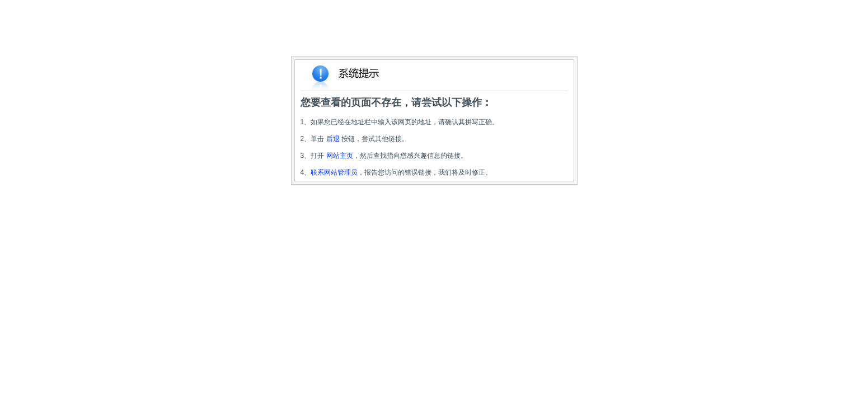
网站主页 (340, 156)
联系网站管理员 (334, 172)
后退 (333, 139)
